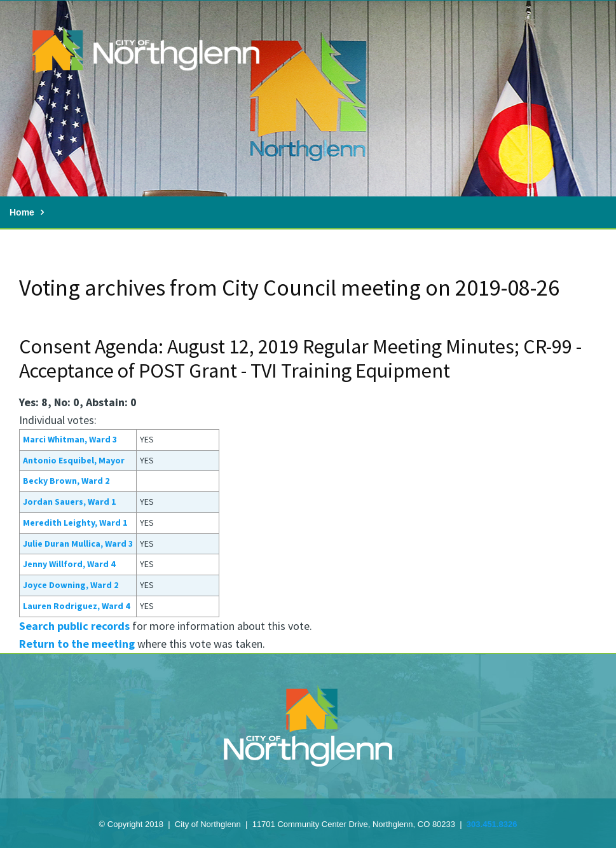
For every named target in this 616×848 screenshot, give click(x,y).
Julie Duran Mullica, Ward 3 (78, 544)
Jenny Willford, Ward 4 (69, 564)
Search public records (74, 626)
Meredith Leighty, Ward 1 (75, 523)
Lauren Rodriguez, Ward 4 (76, 606)
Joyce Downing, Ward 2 (71, 585)
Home (22, 212)
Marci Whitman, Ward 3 (70, 439)
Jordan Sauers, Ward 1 (69, 502)
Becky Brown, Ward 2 (66, 481)
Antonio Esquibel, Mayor (74, 460)
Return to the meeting (77, 644)
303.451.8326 (492, 824)
